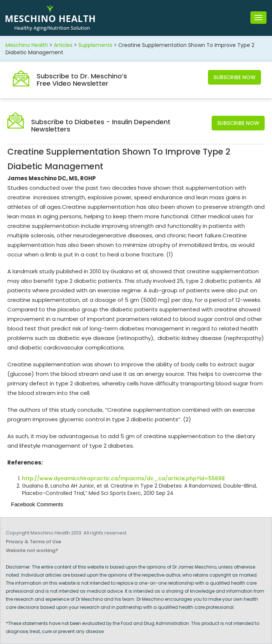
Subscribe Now (234, 77)
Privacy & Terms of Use (33, 542)
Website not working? (32, 550)
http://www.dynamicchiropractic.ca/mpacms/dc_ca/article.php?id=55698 (123, 478)
